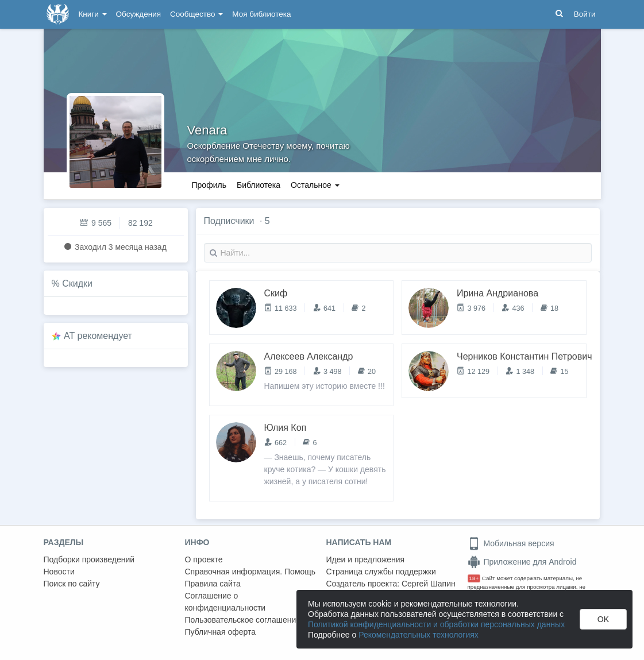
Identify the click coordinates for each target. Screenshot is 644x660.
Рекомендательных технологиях (419, 635)
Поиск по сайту (72, 584)
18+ (474, 578)
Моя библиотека (261, 14)
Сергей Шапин (429, 584)
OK (603, 619)
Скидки (77, 283)
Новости (59, 572)
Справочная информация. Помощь (250, 572)
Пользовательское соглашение (243, 620)
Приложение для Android (522, 562)
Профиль (209, 185)
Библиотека (259, 185)
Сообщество (196, 14)
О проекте (204, 559)
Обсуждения (138, 14)
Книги (93, 14)
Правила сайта (213, 584)
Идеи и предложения (366, 559)
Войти (585, 14)
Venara (207, 130)
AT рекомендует (98, 336)
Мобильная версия (511, 543)
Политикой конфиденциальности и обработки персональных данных (436, 624)
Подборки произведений (89, 559)
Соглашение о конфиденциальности (225, 602)
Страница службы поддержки (381, 572)
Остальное (315, 185)
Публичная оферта (221, 632)
